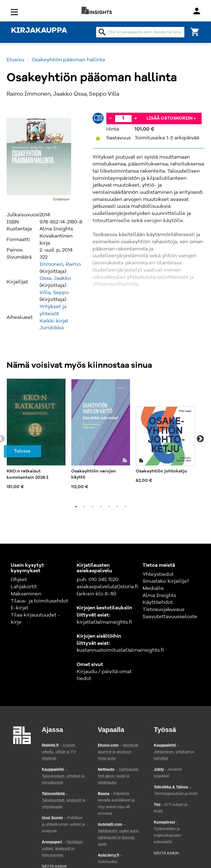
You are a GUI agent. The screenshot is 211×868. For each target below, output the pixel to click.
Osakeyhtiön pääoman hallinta (68, 60)
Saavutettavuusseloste (170, 617)
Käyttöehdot (158, 602)
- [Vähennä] (110, 118)
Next (200, 439)
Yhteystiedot (158, 574)
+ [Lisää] (136, 118)
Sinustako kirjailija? (166, 581)
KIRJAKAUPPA (39, 31)
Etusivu (15, 60)
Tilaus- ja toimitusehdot (39, 601)
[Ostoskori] (195, 31)
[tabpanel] (36, 436)
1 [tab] (76, 507)
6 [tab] (117, 507)
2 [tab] (84, 507)
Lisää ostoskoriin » (171, 118)
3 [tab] (93, 507)
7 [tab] (126, 507)
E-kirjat (20, 608)
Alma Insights (159, 596)
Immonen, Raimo (60, 264)
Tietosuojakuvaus (163, 610)
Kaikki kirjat (54, 321)
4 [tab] (101, 507)
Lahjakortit (24, 587)
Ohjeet (19, 580)
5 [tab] (109, 507)
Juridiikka (52, 328)
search (102, 32)
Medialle (153, 588)
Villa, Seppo (54, 293)
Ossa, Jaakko (55, 278)
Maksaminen (26, 594)
